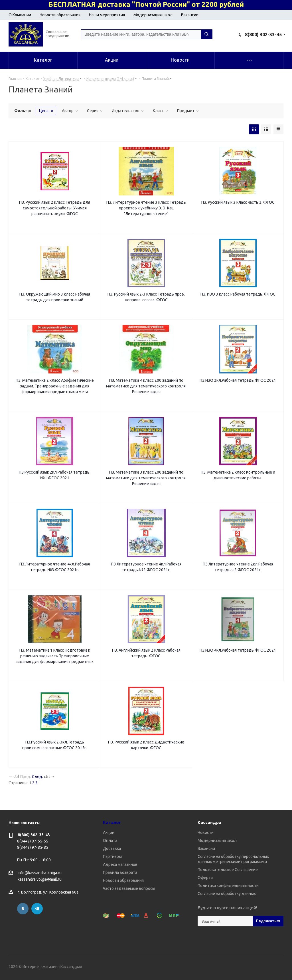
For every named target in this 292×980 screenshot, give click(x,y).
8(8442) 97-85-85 (33, 847)
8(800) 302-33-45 (263, 35)
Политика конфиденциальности (228, 886)
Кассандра (209, 822)
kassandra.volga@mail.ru (40, 880)
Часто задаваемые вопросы (129, 888)
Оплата (110, 840)
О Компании (20, 15)
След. (37, 777)
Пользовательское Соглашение (228, 870)
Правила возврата (120, 872)
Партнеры (112, 856)
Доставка (112, 848)
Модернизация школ (153, 15)
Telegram (37, 909)
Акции (109, 833)
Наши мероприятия (107, 15)
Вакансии (190, 15)
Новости (206, 833)
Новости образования (60, 15)
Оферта (205, 878)
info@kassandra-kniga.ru (40, 873)
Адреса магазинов (120, 864)
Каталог (112, 822)
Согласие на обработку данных (227, 894)
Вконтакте (23, 909)
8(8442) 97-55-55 (33, 841)
